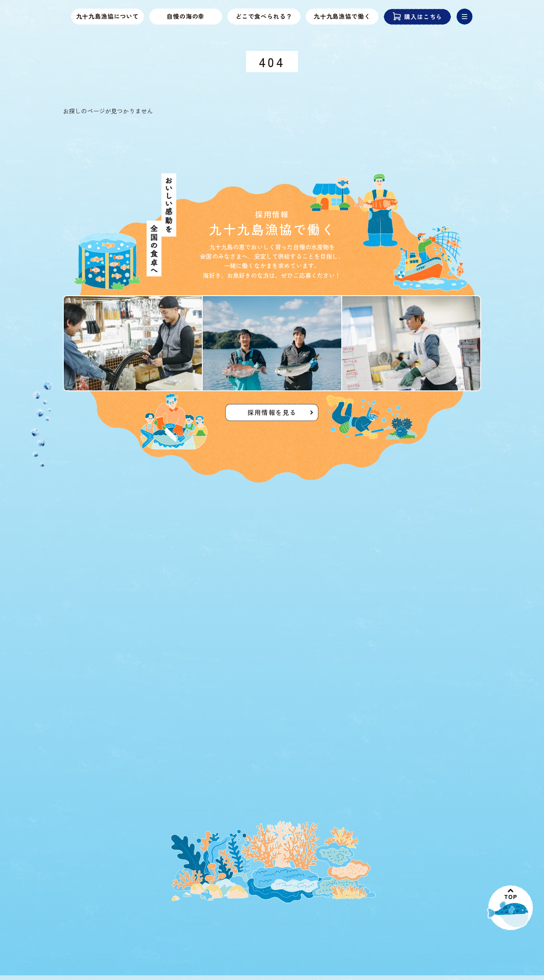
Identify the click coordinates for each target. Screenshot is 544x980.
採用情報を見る (272, 414)
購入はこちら (418, 17)
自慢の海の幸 (186, 17)
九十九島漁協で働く (342, 17)
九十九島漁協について (108, 17)
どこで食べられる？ (264, 17)
